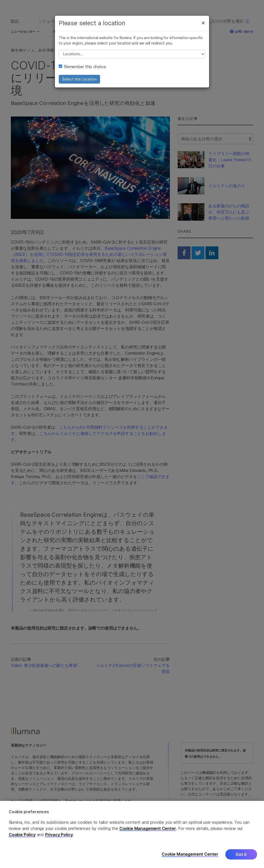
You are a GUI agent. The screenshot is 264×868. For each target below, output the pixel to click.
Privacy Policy (59, 836)
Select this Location (79, 79)
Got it (241, 856)
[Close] (203, 23)
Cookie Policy (22, 836)
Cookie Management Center (148, 830)
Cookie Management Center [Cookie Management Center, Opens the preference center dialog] (190, 856)
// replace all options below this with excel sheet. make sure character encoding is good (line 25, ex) (132, 54)
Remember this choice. (83, 67)
